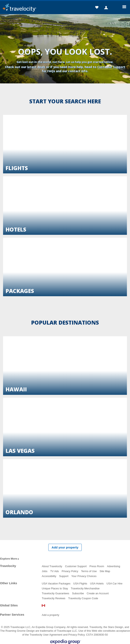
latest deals (36, 67)
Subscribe (78, 593)
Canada (43, 605)
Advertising (113, 566)
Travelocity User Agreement (46, 635)
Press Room (97, 566)
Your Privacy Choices (84, 576)
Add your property (65, 547)
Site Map (105, 571)
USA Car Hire (114, 584)
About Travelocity (52, 566)
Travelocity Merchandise (85, 588)
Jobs (45, 571)
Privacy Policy (70, 571)
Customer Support (111, 67)
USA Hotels (97, 584)
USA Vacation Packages (56, 584)
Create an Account (98, 593)
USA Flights (80, 584)
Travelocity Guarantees (55, 593)
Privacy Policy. (77, 635)
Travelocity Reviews (54, 598)
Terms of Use (89, 571)
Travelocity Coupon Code (83, 598)
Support (64, 576)
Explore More (10, 559)
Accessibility (49, 576)
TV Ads (54, 571)
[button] (97, 8)
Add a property (50, 615)
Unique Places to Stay (55, 588)
